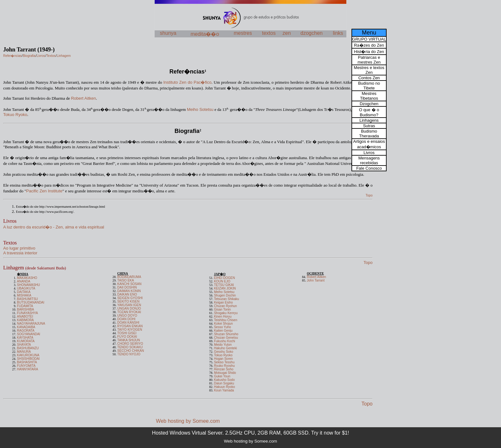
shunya (168, 33)
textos (269, 33)
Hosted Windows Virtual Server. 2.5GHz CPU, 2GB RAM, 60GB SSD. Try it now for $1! (251, 433)
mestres (243, 33)
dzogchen (311, 33)
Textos (10, 243)
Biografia (187, 131)
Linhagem (35, 268)
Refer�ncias (187, 72)
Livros (10, 221)
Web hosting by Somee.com (188, 421)
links (338, 33)
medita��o (205, 34)
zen (287, 33)
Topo (367, 404)
